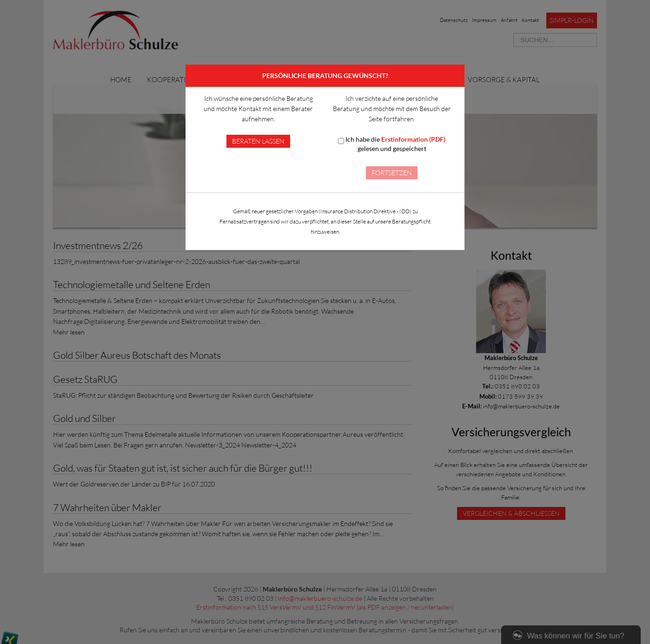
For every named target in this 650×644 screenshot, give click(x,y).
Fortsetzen (392, 173)
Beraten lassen (258, 141)
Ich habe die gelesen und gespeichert (392, 144)
